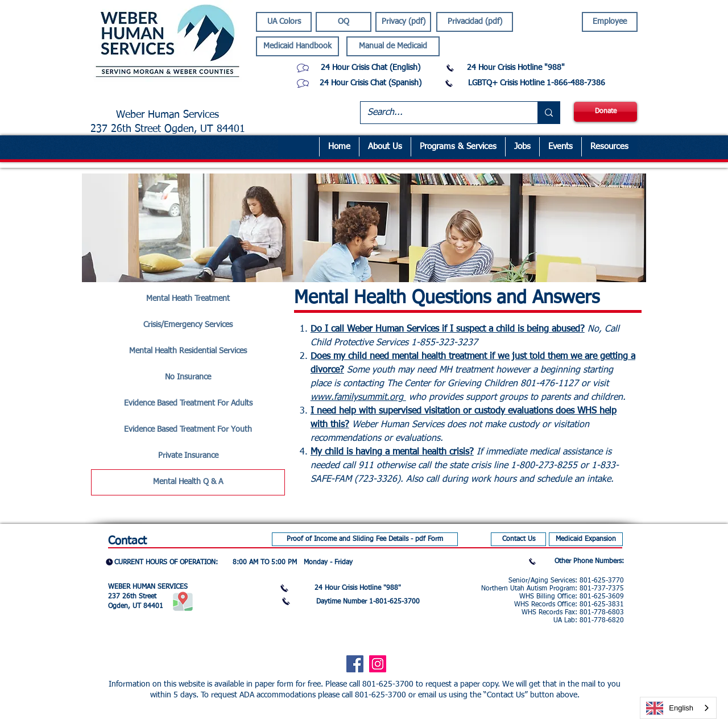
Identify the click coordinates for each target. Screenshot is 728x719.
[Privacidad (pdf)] (475, 22)
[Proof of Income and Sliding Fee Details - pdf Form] (365, 539)
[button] (458, 147)
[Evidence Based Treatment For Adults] (188, 404)
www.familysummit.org (358, 398)
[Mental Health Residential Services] (188, 352)
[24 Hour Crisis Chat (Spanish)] (370, 83)
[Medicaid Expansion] (586, 539)
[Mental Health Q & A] (188, 482)
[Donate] (605, 112)
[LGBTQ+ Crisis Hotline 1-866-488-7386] (536, 83)
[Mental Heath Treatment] (188, 299)
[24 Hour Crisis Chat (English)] (370, 68)
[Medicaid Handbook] (297, 46)
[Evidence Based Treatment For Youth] (188, 430)
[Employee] (610, 22)
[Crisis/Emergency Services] (188, 325)
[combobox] (678, 708)
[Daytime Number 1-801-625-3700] (368, 602)
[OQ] (344, 22)
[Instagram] (378, 664)
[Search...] (440, 113)
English (670, 708)
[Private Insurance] (188, 456)
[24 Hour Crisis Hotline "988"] (516, 68)
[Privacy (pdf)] (403, 22)
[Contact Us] (518, 539)
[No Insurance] (188, 378)
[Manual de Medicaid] (393, 46)
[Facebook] (355, 664)
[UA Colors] (284, 22)
